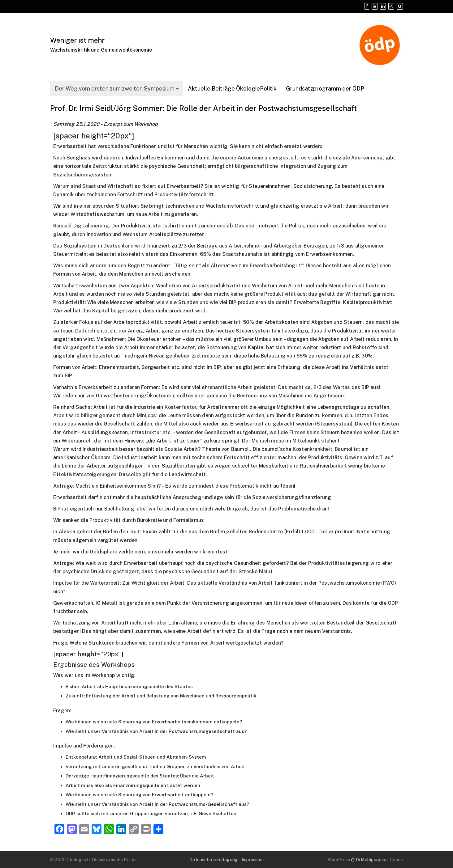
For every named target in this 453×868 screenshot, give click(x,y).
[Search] (400, 6)
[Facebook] (367, 6)
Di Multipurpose (369, 860)
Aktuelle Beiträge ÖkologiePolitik (232, 89)
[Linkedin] (383, 6)
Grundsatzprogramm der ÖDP (325, 89)
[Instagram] (391, 6)
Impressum (253, 860)
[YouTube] (375, 6)
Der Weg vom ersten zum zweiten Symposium (115, 89)
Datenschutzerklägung (214, 860)
